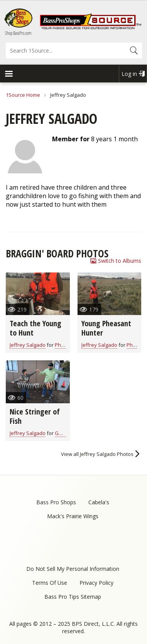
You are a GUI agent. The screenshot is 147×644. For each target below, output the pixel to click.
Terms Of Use (50, 583)
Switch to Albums (120, 261)
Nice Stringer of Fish (35, 416)
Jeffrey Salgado (28, 345)
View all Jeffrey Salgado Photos (97, 454)
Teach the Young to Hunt (35, 328)
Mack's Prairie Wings (73, 516)
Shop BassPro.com (18, 33)
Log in (129, 74)
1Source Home (23, 95)
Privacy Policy (96, 583)
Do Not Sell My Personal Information (73, 569)
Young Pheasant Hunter (106, 328)
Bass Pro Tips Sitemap (73, 597)
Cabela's (99, 502)
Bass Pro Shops (56, 502)
